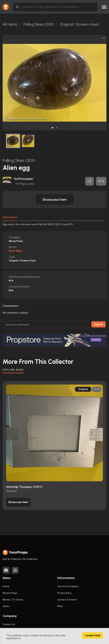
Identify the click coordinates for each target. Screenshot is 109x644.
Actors (6, 606)
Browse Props (10, 593)
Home (6, 586)
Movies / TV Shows (13, 600)
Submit (98, 324)
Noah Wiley (15, 251)
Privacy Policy (64, 593)
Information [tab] (10, 217)
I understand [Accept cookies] (92, 635)
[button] (52, 128)
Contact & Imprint (67, 600)
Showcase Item (55, 200)
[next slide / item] (104, 83)
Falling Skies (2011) (19, 160)
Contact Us (9, 624)
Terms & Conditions (68, 586)
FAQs (60, 606)
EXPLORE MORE (13, 370)
